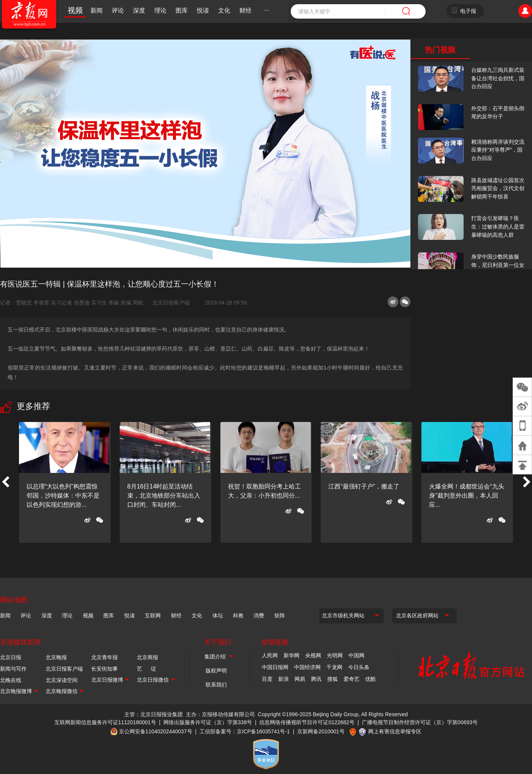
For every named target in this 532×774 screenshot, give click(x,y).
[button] (5, 482)
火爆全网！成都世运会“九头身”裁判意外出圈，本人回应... (466, 496)
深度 (139, 10)
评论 (118, 10)
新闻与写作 (13, 669)
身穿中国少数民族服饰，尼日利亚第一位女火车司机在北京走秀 (498, 265)
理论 (160, 10)
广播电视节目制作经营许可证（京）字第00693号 (420, 722)
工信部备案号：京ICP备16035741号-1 (245, 731)
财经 (245, 10)
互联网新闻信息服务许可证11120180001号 (105, 722)
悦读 (203, 10)
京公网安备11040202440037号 (156, 731)
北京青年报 (104, 657)
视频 (75, 10)
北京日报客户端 (171, 303)
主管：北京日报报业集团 (154, 714)
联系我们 (216, 685)
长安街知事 (104, 669)
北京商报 (147, 657)
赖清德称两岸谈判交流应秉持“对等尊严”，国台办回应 (498, 150)
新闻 (97, 10)
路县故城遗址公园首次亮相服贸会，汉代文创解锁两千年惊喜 (498, 188)
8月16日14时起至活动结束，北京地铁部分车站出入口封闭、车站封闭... (164, 496)
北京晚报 (56, 657)
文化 (224, 10)
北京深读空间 (62, 680)
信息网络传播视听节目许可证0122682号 (307, 722)
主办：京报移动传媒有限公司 (220, 714)
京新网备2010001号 (321, 731)
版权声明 (216, 671)
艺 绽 (146, 669)
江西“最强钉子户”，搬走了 (364, 486)
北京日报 (11, 657)
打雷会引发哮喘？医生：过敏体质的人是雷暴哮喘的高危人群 (498, 226)
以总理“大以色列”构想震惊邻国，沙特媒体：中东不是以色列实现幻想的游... (63, 496)
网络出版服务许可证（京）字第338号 (208, 722)
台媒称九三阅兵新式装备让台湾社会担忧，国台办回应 (498, 78)
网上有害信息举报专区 (395, 731)
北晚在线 (11, 680)
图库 (182, 10)
